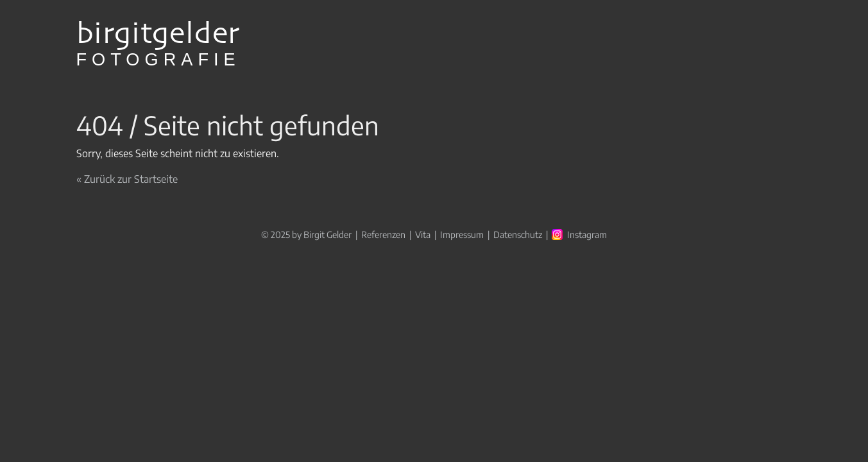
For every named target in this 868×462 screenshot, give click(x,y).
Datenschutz (518, 235)
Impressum (462, 235)
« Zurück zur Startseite (127, 179)
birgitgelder (158, 45)
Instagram (587, 235)
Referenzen (383, 235)
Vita (423, 235)
